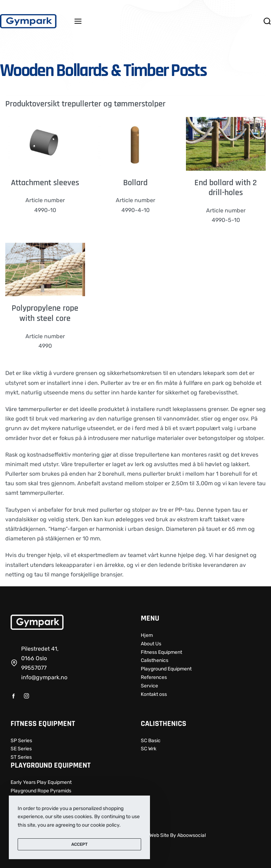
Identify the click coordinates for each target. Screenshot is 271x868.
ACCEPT (79, 844)
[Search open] (267, 21)
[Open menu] (78, 21)
